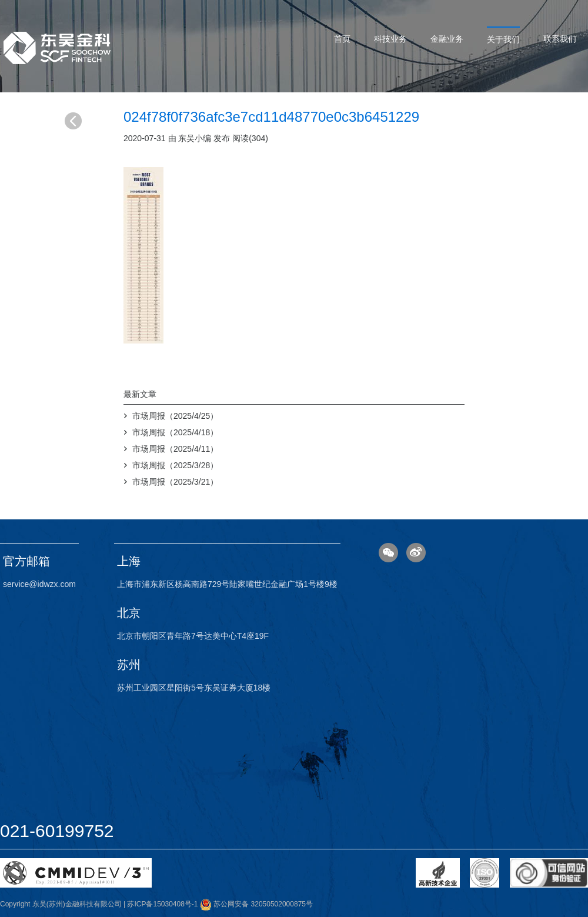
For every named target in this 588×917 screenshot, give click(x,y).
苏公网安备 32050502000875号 (256, 904)
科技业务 (390, 39)
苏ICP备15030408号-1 (162, 904)
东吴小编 (195, 138)
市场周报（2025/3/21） (175, 482)
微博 (416, 553)
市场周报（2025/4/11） (175, 449)
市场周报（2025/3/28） (175, 465)
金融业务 (447, 39)
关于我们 (503, 39)
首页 (342, 39)
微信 (388, 553)
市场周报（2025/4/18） (175, 432)
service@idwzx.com (39, 584)
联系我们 (560, 39)
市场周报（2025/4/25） (175, 416)
